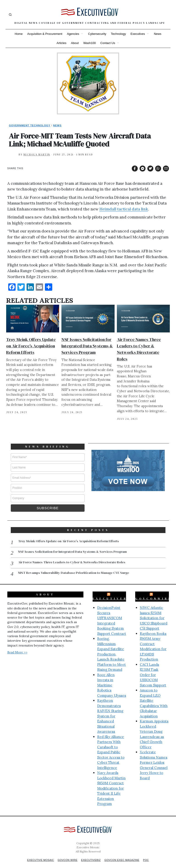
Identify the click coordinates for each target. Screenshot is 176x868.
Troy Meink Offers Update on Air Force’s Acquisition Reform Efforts (31, 346)
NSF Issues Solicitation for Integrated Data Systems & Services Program (87, 346)
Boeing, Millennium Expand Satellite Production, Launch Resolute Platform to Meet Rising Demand (111, 649)
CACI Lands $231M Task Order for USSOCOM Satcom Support (153, 670)
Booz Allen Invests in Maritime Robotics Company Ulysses (112, 680)
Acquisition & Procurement (45, 34)
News (158, 34)
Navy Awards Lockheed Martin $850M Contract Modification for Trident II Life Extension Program (111, 783)
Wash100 (89, 43)
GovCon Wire (66, 855)
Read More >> (17, 647)
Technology (118, 34)
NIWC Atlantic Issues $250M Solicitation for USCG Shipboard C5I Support (154, 613)
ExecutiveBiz (113, 593)
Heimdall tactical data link (124, 209)
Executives (138, 34)
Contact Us (108, 43)
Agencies (73, 34)
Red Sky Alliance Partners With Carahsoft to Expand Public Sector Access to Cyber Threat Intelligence (111, 747)
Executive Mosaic (38, 855)
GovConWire (154, 593)
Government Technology (30, 125)
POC (149, 855)
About (75, 43)
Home (19, 34)
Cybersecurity (97, 34)
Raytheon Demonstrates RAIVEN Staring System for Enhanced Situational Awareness (110, 711)
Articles (62, 43)
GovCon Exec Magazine (124, 855)
